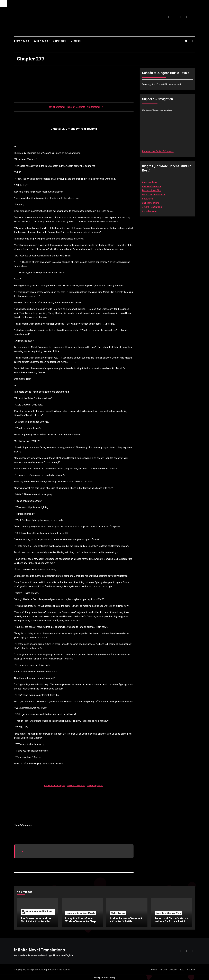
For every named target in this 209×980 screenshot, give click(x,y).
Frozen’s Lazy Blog (152, 190)
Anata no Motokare (152, 186)
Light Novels (22, 41)
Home (154, 970)
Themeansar (64, 970)
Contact (191, 970)
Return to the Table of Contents (158, 151)
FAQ (182, 970)
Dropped (76, 41)
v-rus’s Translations (152, 207)
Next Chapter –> (95, 107)
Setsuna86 (148, 199)
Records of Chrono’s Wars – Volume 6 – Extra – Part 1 (171, 920)
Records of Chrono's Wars (168, 913)
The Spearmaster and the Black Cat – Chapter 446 (36, 920)
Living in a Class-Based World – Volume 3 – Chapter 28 (82, 921)
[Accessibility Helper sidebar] (3, 3)
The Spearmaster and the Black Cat (37, 912)
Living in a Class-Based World (81, 913)
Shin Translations (151, 203)
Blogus (51, 970)
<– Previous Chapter (55, 107)
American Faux (149, 182)
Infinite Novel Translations (39, 950)
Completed (60, 41)
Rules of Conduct (169, 970)
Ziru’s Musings (150, 211)
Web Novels (41, 41)
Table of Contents (76, 107)
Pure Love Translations (154, 195)
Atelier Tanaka (118, 913)
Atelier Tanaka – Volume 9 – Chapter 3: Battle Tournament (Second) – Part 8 (126, 923)
